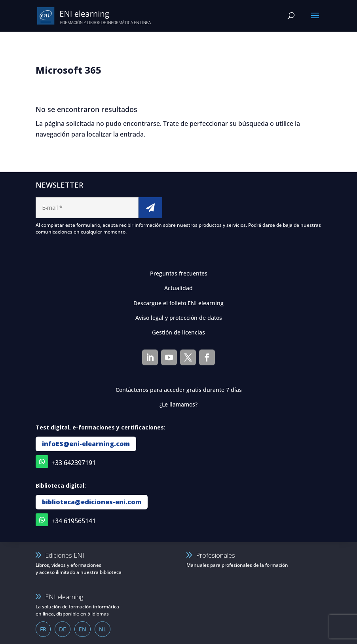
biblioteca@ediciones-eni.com (92, 502)
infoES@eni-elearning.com (86, 444)
